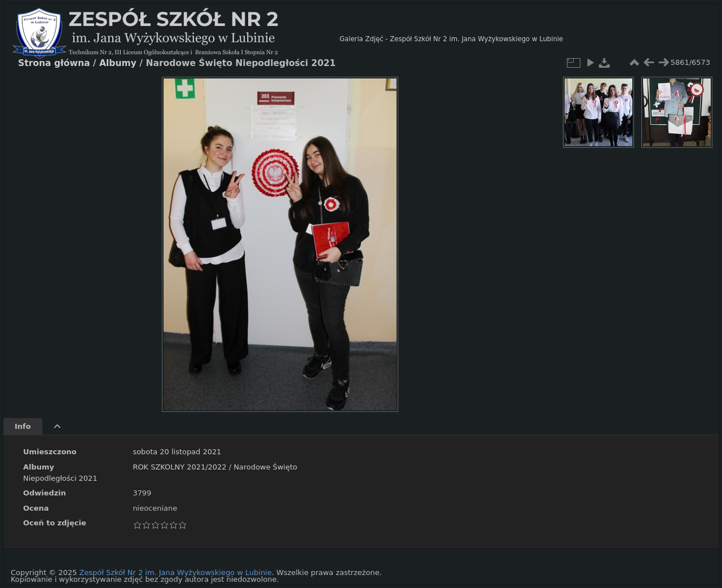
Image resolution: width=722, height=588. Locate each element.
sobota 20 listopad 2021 (177, 452)
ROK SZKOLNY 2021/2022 (179, 467)
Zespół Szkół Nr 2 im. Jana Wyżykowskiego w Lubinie (176, 572)
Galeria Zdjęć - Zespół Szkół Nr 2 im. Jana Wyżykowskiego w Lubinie (451, 39)
